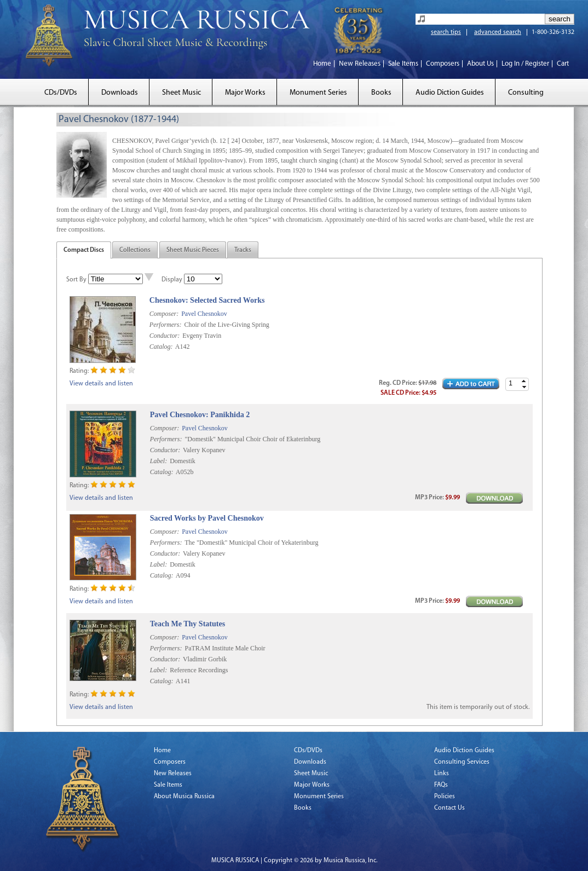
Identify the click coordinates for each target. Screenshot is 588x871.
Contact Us (449, 808)
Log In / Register (525, 64)
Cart (563, 64)
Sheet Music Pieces (193, 250)
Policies (445, 797)
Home (322, 64)
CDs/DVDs (61, 93)
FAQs (441, 785)
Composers (443, 64)
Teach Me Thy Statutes (188, 624)
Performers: (166, 325)
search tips (446, 32)
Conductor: (165, 336)
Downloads (120, 93)
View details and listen (101, 384)
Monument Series (318, 93)
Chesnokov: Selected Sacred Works (207, 300)
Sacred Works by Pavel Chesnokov (207, 518)
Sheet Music (181, 93)
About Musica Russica (184, 797)
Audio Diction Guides (450, 93)
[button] (524, 381)
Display (172, 280)
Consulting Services (462, 762)
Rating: (79, 371)
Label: (158, 461)
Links (442, 774)
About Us (480, 64)
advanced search (498, 32)
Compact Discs (84, 250)
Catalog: (161, 347)
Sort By (76, 280)
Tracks (243, 250)
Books (381, 93)
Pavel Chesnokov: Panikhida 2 (200, 415)
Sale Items (403, 64)
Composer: (164, 314)
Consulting (526, 93)
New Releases (360, 64)
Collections (135, 250)
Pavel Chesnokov (204, 314)
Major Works (245, 93)
